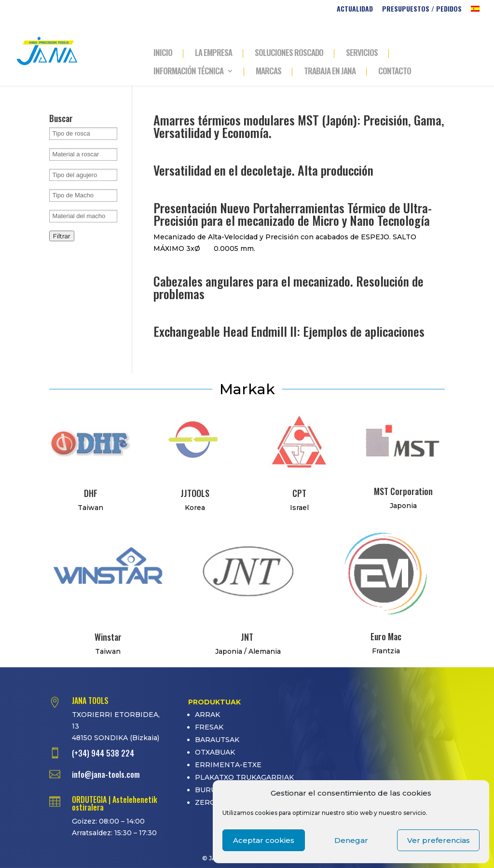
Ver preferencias (439, 840)
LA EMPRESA (213, 54)
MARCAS (268, 72)
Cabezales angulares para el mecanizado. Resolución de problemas (288, 287)
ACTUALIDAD (355, 9)
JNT (247, 637)
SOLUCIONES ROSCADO (289, 54)
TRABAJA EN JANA (330, 72)
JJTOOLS (195, 493)
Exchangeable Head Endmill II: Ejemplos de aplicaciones (289, 331)
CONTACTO (395, 72)
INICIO (163, 54)
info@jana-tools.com (106, 774)
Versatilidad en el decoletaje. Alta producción (263, 170)
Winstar (108, 637)
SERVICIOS (362, 54)
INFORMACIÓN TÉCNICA (188, 72)
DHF (91, 493)
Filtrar (62, 236)
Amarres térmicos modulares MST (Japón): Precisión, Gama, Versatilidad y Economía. (299, 126)
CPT (299, 493)
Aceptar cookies (264, 840)
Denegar (351, 840)
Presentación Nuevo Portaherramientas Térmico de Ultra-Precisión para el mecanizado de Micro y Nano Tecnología (293, 214)
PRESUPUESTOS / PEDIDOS (422, 9)
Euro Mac (386, 636)
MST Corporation (403, 491)
